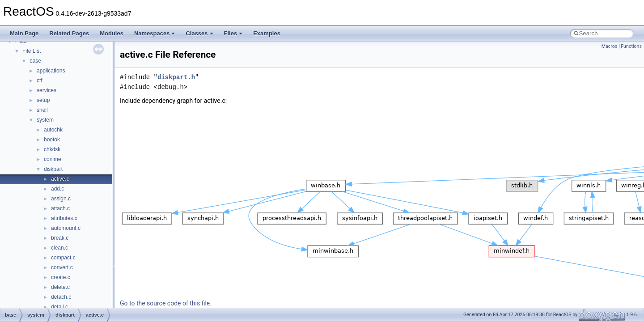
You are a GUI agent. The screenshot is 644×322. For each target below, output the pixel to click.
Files (233, 33)
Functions (631, 46)
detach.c (61, 297)
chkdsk (52, 149)
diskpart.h (176, 77)
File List (32, 51)
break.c (60, 238)
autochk (53, 130)
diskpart (53, 169)
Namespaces (155, 33)
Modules (112, 33)
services (47, 90)
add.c (57, 189)
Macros (610, 46)
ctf (40, 80)
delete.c (60, 287)
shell (42, 110)
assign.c (61, 199)
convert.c (62, 267)
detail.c (59, 307)
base (35, 61)
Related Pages (69, 33)
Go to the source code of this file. (166, 303)
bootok (52, 140)
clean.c (59, 248)
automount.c (66, 228)
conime (53, 159)
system (45, 120)
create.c (61, 277)
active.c (60, 179)
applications (51, 71)
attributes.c (64, 218)
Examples (267, 33)
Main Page (24, 33)
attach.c (60, 208)
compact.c (63, 258)
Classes (199, 33)
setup (43, 100)
